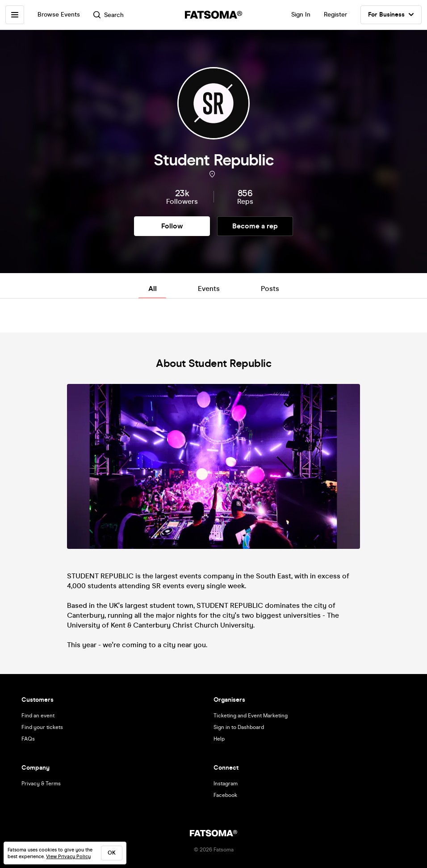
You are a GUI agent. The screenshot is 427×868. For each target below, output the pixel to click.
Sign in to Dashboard (239, 727)
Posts (270, 289)
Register (335, 15)
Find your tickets (42, 727)
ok (112, 853)
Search (109, 15)
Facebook (225, 795)
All (153, 289)
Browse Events (59, 15)
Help (219, 739)
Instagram (226, 784)
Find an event (38, 716)
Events (209, 289)
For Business (391, 15)
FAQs (28, 739)
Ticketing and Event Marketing (251, 716)
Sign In (301, 15)
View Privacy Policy (68, 857)
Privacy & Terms (41, 784)
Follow (172, 226)
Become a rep (255, 226)
